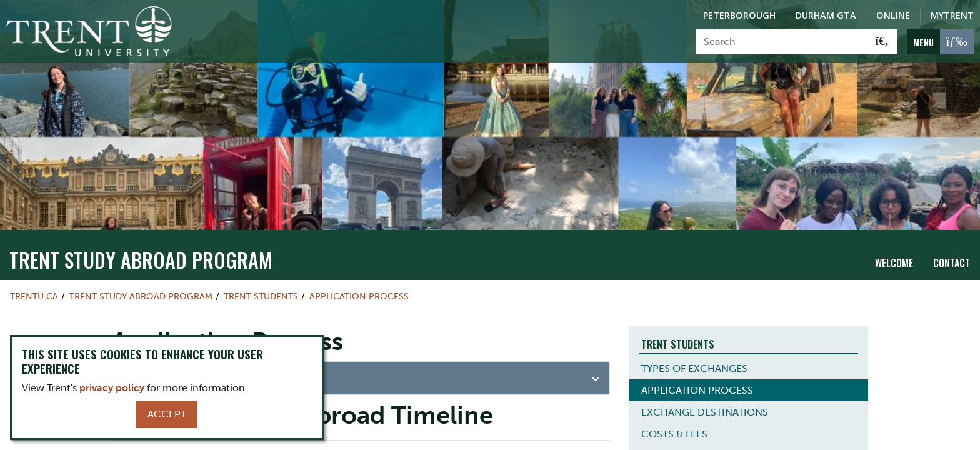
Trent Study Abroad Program (141, 260)
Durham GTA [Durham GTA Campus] (826, 15)
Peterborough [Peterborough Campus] (739, 15)
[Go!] (882, 42)
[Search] (782, 42)
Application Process (359, 296)
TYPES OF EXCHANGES (694, 368)
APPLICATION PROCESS (697, 390)
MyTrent (952, 15)
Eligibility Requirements (187, 377)
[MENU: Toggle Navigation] (940, 42)
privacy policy (112, 388)
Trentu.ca (34, 296)
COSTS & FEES (674, 434)
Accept (167, 414)
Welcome (894, 263)
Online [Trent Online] (893, 15)
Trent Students (261, 296)
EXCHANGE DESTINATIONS (705, 412)
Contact (952, 263)
